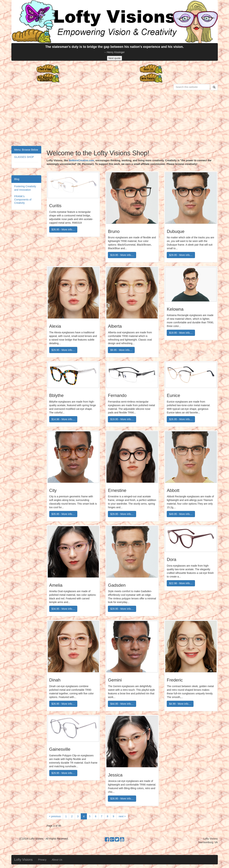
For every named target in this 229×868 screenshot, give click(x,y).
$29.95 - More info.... (181, 255)
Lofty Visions (24, 860)
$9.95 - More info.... (121, 350)
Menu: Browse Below (26, 150)
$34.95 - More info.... (63, 609)
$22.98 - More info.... (181, 583)
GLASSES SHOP (24, 157)
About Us (57, 860)
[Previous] (55, 816)
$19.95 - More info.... (122, 255)
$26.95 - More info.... (63, 229)
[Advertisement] (115, 119)
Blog (17, 179)
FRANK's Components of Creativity (23, 200)
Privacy (42, 860)
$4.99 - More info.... (180, 704)
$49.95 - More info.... (181, 514)
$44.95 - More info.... (122, 704)
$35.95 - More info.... (63, 514)
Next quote (115, 58)
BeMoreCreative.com (81, 160)
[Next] (122, 816)
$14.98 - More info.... (63, 419)
